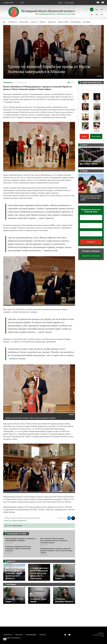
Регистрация (69, 2)
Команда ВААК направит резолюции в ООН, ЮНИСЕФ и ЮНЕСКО (20, 558)
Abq (97, 14)
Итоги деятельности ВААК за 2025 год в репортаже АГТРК (91, 198)
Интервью (87, 22)
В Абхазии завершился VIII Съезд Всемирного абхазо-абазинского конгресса (18, 567)
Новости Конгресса (13, 638)
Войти (60, 2)
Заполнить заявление (91, 256)
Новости (34, 22)
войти (6, 539)
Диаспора (52, 22)
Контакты (19, 635)
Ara (102, 14)
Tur (102, 9)
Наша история (63, 22)
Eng (97, 9)
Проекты (43, 22)
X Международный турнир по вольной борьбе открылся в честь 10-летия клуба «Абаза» (56, 569)
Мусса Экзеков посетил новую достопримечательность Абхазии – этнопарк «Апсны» (54, 559)
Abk (92, 14)
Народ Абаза (24, 22)
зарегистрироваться (19, 539)
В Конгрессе (8, 82)
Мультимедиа (76, 22)
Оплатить (91, 242)
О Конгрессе (12, 22)
